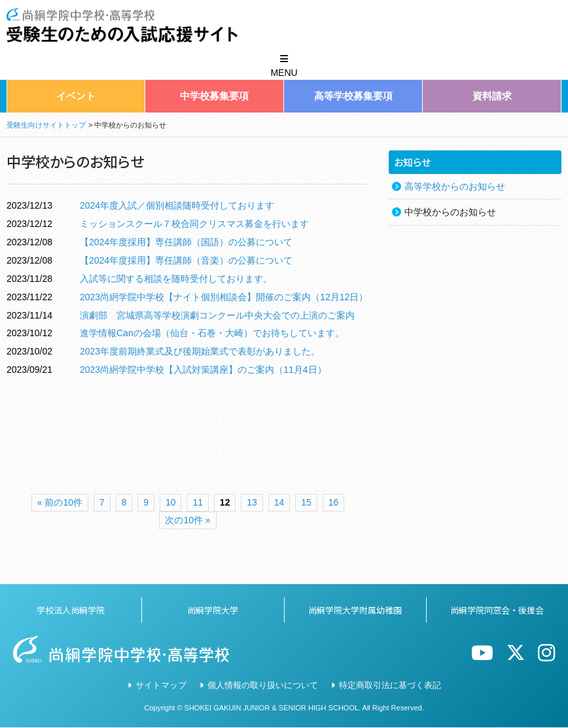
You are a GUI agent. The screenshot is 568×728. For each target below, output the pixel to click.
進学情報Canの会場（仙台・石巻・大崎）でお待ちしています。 (212, 333)
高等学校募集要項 (353, 96)
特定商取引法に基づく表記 (390, 685)
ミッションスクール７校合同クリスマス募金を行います (194, 224)
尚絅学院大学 (213, 610)
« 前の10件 (60, 502)
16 (334, 502)
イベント (76, 96)
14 (279, 502)
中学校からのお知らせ (450, 212)
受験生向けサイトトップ (46, 125)
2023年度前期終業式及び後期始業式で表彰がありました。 (200, 351)
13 (252, 502)
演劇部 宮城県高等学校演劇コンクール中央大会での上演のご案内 (217, 315)
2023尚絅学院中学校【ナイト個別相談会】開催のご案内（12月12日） (224, 297)
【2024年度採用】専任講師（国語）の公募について (186, 242)
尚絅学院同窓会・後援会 (497, 610)
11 (198, 502)
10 (171, 502)
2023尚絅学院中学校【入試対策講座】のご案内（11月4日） (203, 370)
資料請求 (492, 96)
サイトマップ (161, 685)
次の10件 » (187, 520)
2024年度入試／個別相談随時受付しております (177, 205)
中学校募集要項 (214, 96)
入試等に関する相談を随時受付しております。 (176, 279)
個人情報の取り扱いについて (263, 685)
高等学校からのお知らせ (455, 186)
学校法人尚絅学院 (71, 610)
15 (306, 502)
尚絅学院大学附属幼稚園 (355, 610)
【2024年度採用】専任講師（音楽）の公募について (186, 260)
